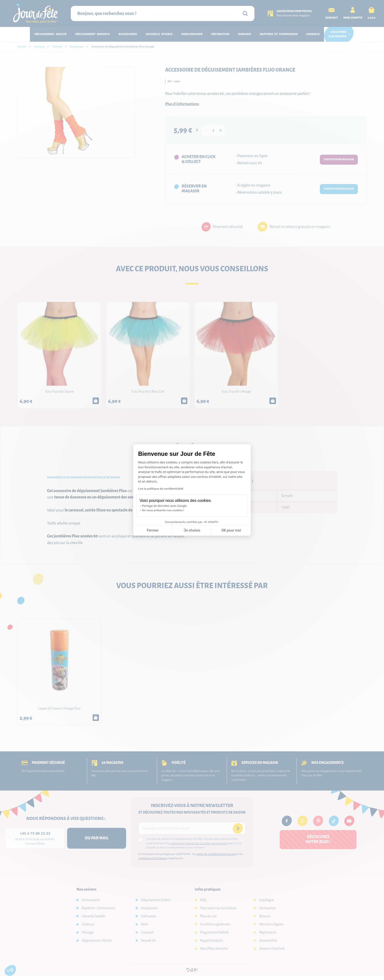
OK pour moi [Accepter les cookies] (231, 530)
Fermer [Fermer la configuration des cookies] (153, 530)
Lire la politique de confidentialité (161, 489)
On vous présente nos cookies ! (163, 510)
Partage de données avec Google (164, 506)
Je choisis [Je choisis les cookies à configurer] (192, 530)
